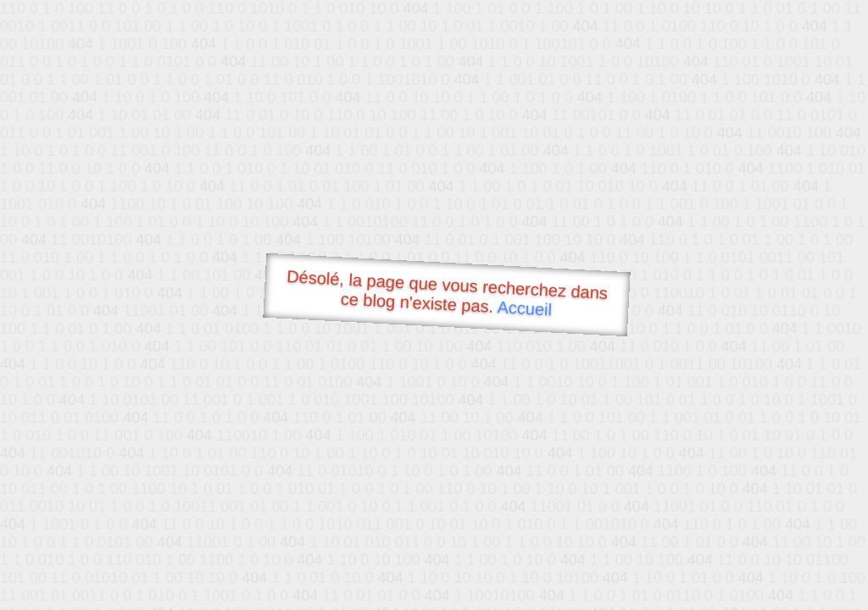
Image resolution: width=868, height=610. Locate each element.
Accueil (525, 308)
